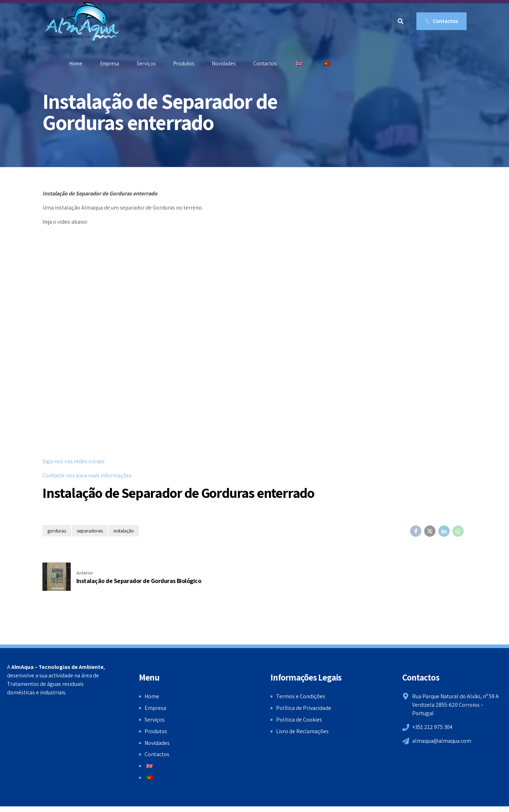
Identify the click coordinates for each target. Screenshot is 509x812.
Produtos (184, 63)
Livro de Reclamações (302, 731)
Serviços (146, 63)
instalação (124, 531)
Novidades (224, 63)
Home (76, 63)
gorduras (57, 531)
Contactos (265, 63)
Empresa (110, 63)
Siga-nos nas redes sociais (74, 461)
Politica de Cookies (299, 720)
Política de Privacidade (304, 708)
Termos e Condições (301, 696)
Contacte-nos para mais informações (87, 475)
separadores (90, 531)
